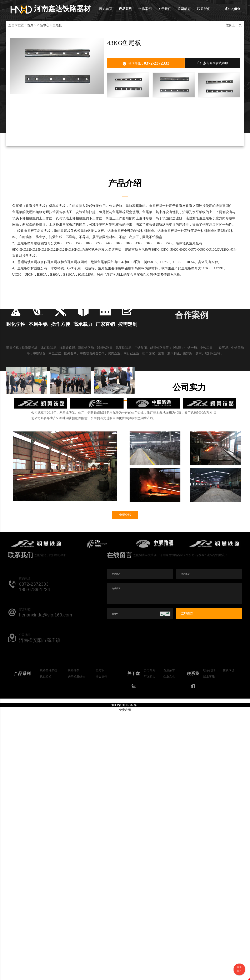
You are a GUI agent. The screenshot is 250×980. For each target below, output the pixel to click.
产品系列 (124, 9)
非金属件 (101, 707)
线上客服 (209, 707)
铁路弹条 (74, 701)
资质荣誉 (169, 701)
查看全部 (125, 545)
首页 (30, 25)
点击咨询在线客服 (212, 63)
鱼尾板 (57, 25)
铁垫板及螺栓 (76, 707)
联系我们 (202, 9)
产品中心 (43, 25)
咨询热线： (146, 63)
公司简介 (150, 701)
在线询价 (229, 701)
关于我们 (163, 9)
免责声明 (125, 740)
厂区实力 (150, 707)
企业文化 (169, 707)
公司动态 (183, 9)
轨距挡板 (46, 707)
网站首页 (104, 9)
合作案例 (144, 9)
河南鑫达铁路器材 (51, 9)
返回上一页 (234, 25)
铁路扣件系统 (49, 701)
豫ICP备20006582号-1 (125, 736)
